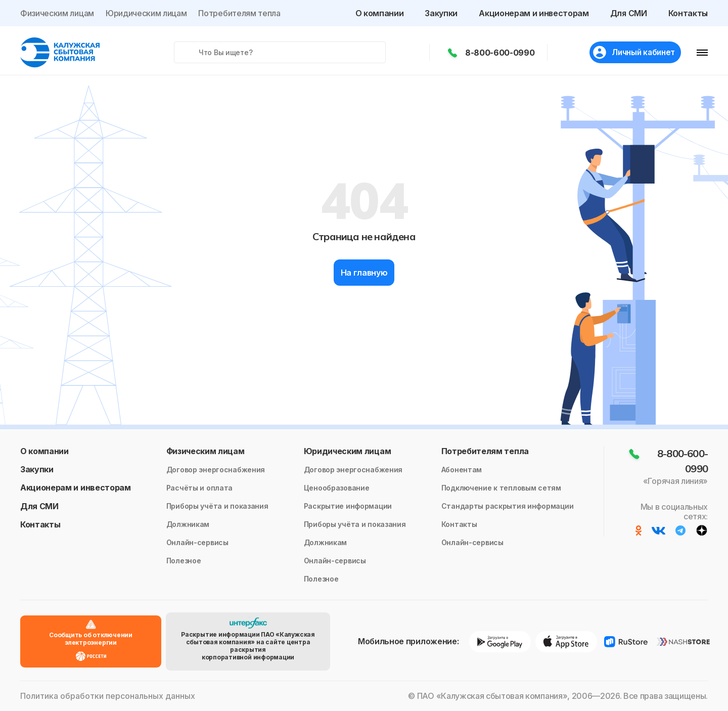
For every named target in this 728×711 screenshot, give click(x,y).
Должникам (188, 524)
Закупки (441, 13)
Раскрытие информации (348, 506)
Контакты (688, 13)
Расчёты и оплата (200, 488)
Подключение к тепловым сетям (501, 488)
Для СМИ (629, 13)
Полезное (184, 561)
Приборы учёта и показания (217, 506)
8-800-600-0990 (497, 53)
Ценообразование (337, 488)
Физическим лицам (57, 13)
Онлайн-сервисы (197, 542)
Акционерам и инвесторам (534, 13)
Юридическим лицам (146, 13)
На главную (364, 273)
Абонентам (462, 470)
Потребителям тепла (239, 13)
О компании (380, 13)
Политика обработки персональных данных (108, 696)
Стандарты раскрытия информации (508, 506)
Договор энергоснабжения (216, 470)
